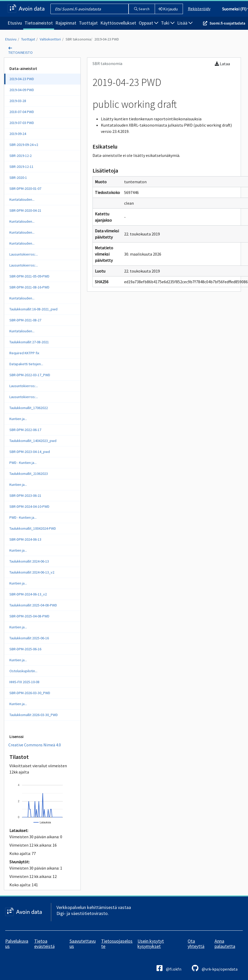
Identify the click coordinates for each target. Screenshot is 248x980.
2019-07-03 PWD (22, 123)
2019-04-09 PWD (22, 90)
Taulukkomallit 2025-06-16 (29, 638)
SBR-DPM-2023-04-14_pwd (30, 452)
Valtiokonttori (50, 39)
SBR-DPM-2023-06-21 (25, 495)
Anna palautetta (225, 944)
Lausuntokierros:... (24, 254)
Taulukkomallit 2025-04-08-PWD (33, 605)
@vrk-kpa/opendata (215, 968)
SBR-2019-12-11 (21, 167)
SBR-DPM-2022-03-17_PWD (30, 375)
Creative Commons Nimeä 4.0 (35, 745)
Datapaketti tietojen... (26, 364)
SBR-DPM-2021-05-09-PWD (29, 276)
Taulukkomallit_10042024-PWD (33, 528)
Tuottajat (88, 23)
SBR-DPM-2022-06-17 (25, 430)
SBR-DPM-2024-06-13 (25, 539)
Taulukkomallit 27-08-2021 (29, 342)
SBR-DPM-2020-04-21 (25, 210)
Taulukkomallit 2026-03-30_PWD (34, 715)
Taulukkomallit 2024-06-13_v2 (32, 572)
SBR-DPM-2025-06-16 (25, 649)
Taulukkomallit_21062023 (29, 474)
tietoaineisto (21, 52)
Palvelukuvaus (17, 944)
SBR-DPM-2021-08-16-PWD (29, 287)
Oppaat (149, 23)
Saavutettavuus (83, 944)
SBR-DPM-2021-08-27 (25, 320)
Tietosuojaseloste (117, 944)
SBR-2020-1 (18, 178)
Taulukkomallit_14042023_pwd (33, 441)
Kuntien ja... (18, 419)
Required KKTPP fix (24, 353)
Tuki (168, 23)
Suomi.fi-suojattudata (227, 23)
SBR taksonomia (78, 39)
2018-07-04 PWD (22, 112)
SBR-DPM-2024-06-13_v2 (28, 594)
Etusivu (15, 23)
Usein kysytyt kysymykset (151, 944)
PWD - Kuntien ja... (23, 463)
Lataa (222, 64)
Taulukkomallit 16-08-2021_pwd (33, 309)
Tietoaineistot (39, 23)
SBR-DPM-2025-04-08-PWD (29, 616)
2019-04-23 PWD (107, 39)
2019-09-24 (18, 134)
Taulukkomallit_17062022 (29, 408)
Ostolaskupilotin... (23, 671)
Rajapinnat (66, 23)
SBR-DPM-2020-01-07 (25, 188)
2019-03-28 (18, 101)
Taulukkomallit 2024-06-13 (29, 561)
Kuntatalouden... (22, 199)
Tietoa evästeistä (44, 944)
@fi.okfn (169, 968)
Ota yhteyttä (196, 944)
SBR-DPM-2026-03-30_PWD (30, 693)
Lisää (185, 23)
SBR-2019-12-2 (21, 156)
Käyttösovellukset (118, 23)
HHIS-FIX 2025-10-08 (24, 682)
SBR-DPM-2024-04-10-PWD (29, 506)
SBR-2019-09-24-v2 (24, 145)
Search (142, 9)
